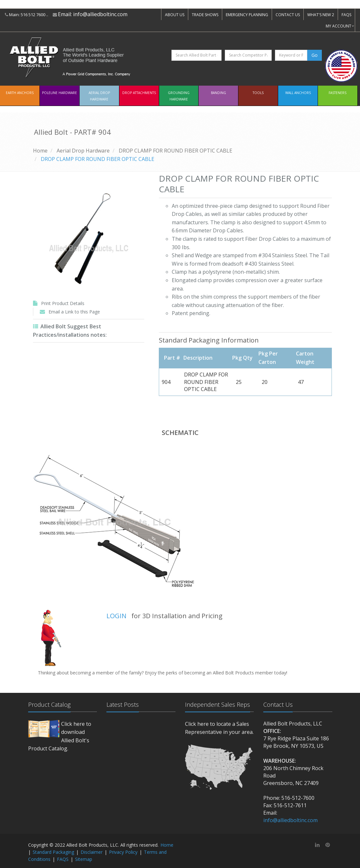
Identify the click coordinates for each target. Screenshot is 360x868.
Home (40, 151)
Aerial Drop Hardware (99, 96)
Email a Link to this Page (74, 312)
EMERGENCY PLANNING (247, 15)
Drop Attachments (139, 93)
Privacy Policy (123, 852)
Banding (218, 93)
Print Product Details (63, 303)
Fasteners (338, 93)
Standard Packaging (53, 852)
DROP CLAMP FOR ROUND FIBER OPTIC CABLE (175, 151)
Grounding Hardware (179, 96)
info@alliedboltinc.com (100, 14)
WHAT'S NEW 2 (321, 15)
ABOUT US (175, 15)
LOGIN (116, 616)
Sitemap (84, 859)
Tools (258, 93)
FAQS (346, 15)
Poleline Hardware (60, 93)
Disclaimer (92, 852)
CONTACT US (288, 15)
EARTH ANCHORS (20, 93)
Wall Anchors (298, 93)
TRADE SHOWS (205, 15)
